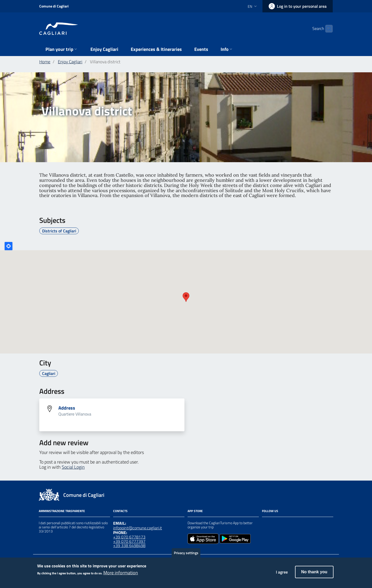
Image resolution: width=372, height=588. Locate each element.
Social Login (73, 467)
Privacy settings (186, 553)
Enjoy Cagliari (70, 62)
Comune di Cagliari (54, 6)
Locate (9, 246)
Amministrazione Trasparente (62, 511)
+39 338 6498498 (129, 545)
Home (45, 62)
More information (121, 573)
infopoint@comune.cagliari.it (138, 528)
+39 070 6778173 (129, 537)
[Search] (327, 29)
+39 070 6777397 (129, 541)
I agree (282, 572)
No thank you (314, 572)
